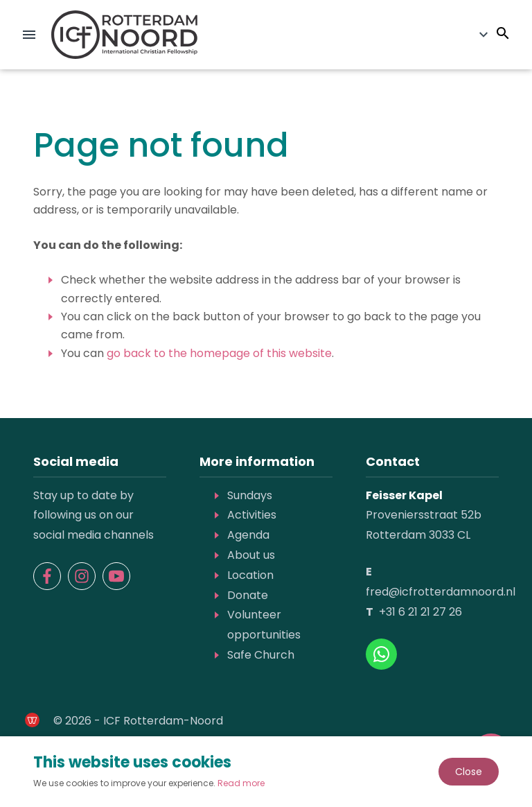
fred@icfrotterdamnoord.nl (441, 592)
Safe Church (261, 655)
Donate (248, 595)
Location (250, 575)
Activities (252, 515)
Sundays (250, 495)
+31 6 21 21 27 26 (420, 612)
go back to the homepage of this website (219, 353)
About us (251, 555)
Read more (241, 783)
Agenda (248, 535)
